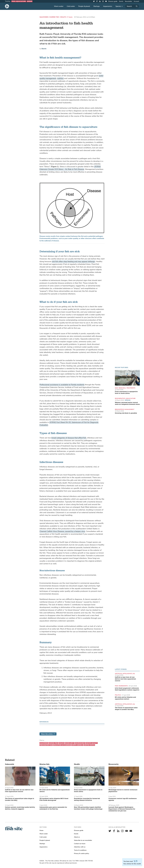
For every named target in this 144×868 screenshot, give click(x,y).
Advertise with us (80, 847)
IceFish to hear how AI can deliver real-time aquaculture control (125, 679)
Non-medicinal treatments (125, 388)
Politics (118, 695)
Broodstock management (125, 409)
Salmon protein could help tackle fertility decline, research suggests (20, 808)
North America (77, 745)
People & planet (84, 6)
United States (89, 745)
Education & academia (62, 745)
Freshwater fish (46, 745)
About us (77, 837)
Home (41, 830)
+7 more (69, 17)
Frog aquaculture (19, 1)
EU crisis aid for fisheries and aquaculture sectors (125, 698)
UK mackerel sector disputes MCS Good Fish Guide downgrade (54, 799)
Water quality (92, 743)
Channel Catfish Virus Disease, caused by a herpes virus (62, 531)
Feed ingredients (121, 686)
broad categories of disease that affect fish (69, 438)
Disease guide (113, 1)
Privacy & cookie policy (81, 853)
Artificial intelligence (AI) (125, 674)
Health (63, 17)
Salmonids (44, 17)
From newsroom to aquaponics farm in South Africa (126, 393)
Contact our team (80, 844)
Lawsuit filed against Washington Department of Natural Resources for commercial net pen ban (122, 809)
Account (136, 1)
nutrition (60, 78)
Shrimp (30, 1)
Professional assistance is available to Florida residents (62, 385)
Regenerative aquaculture (125, 398)
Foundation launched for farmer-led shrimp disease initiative (87, 799)
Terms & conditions (80, 850)
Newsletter (128, 1)
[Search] (132, 6)
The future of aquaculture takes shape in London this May (126, 709)
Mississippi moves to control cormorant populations (123, 791)
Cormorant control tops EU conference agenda (123, 799)
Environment (80, 743)
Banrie (44, 49)
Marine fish (54, 17)
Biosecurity (70, 743)
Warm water (59, 6)
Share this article (48, 734)
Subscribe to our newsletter (83, 840)
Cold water (71, 6)
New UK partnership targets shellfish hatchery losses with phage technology (88, 808)
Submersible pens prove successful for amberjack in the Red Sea (53, 808)
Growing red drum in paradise (126, 413)
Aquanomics (108, 6)
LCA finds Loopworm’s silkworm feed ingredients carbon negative (127, 689)
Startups (97, 6)
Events (121, 1)
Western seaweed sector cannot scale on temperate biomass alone (127, 403)
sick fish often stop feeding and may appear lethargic (73, 261)
